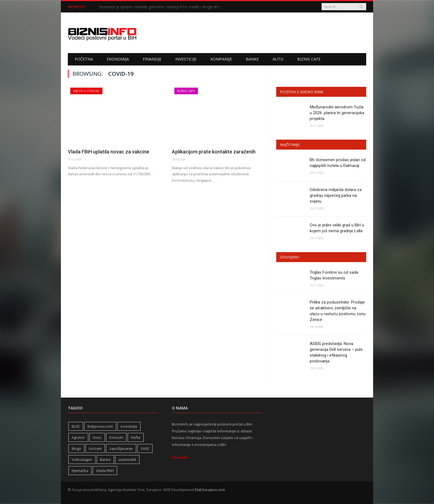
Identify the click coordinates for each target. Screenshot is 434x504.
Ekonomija (118, 59)
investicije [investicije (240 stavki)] (129, 426)
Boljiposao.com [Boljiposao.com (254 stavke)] (100, 426)
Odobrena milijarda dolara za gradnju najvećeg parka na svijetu (336, 195)
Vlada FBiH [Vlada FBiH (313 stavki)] (105, 471)
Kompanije (221, 59)
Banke (252, 59)
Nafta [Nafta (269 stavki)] (136, 437)
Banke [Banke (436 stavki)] (105, 459)
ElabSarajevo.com (210, 490)
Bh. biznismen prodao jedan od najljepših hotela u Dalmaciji (338, 163)
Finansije (152, 59)
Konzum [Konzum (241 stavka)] (116, 437)
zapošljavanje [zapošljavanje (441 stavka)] (121, 448)
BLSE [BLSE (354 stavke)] (76, 426)
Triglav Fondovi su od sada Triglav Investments (334, 275)
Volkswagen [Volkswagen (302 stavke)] (82, 459)
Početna (84, 59)
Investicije (186, 59)
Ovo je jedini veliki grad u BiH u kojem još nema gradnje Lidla (337, 228)
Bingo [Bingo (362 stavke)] (76, 448)
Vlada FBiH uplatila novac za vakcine (108, 152)
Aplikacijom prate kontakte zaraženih (214, 152)
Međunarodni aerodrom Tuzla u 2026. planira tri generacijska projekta (337, 113)
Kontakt (180, 457)
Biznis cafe (309, 59)
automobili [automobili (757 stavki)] (127, 459)
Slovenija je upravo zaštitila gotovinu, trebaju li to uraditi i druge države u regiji (162, 7)
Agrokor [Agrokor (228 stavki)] (78, 437)
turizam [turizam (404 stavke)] (95, 448)
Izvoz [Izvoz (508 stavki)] (97, 437)
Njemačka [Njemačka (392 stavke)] (80, 471)
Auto (278, 59)
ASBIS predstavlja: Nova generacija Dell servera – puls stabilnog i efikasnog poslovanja (336, 352)
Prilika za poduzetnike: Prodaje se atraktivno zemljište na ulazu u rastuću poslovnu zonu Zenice (338, 311)
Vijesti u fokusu (86, 91)
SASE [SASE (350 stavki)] (145, 448)
